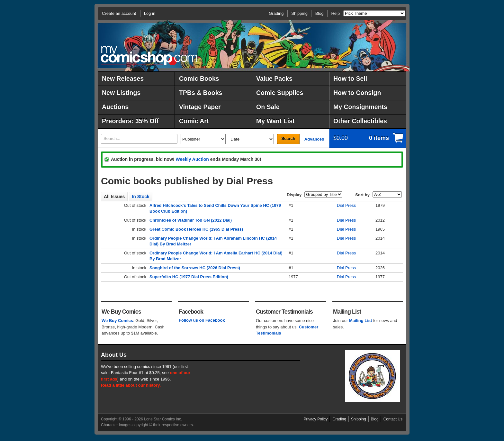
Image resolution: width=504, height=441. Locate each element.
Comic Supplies (280, 93)
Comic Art (194, 121)
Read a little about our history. (131, 385)
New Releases (123, 78)
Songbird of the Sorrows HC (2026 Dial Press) (195, 268)
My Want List (275, 121)
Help (335, 13)
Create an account (119, 13)
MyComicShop (149, 55)
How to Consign (357, 93)
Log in (150, 13)
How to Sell (350, 78)
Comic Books (199, 78)
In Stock (140, 197)
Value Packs (274, 78)
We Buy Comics (117, 321)
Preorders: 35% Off (130, 121)
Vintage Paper (200, 107)
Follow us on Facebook (202, 320)
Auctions (115, 107)
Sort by (362, 195)
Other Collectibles (360, 121)
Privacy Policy (316, 419)
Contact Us (393, 419)
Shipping (299, 13)
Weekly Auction (192, 159)
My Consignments (360, 107)
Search (288, 138)
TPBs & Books (201, 93)
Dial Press (346, 205)
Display (294, 195)
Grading (276, 13)
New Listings (121, 93)
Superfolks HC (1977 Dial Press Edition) (189, 277)
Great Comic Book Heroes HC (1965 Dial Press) (196, 229)
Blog (319, 13)
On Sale (268, 107)
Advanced (314, 139)
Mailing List (361, 321)
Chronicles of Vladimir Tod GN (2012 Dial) (191, 220)
